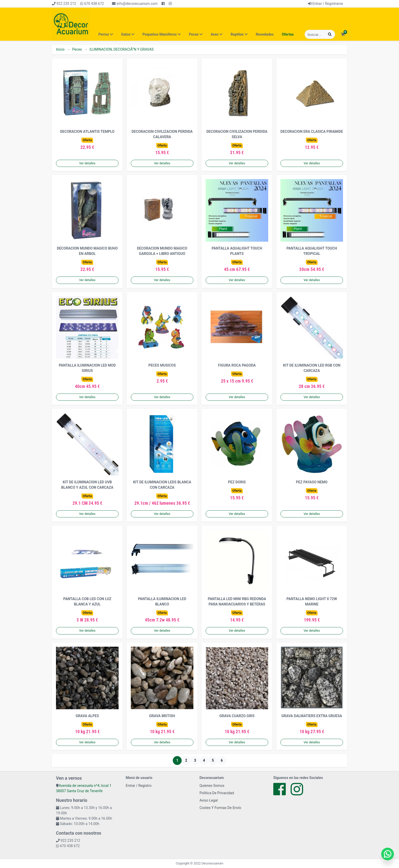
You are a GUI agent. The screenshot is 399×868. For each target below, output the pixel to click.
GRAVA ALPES (87, 716)
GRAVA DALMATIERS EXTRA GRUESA (312, 716)
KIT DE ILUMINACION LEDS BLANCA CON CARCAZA (162, 485)
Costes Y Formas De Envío (220, 808)
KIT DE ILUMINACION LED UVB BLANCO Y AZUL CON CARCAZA (87, 485)
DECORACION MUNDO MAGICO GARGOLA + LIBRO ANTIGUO (162, 251)
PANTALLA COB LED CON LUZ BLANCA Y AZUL (87, 602)
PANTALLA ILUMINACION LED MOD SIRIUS (87, 368)
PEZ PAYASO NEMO (312, 482)
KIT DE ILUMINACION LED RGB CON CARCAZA (312, 368)
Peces (77, 49)
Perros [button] (106, 34)
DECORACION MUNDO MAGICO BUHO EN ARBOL (87, 251)
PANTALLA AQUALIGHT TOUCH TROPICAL (312, 251)
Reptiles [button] (239, 34)
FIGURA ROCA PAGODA (237, 365)
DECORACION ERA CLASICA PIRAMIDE (312, 132)
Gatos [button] (128, 34)
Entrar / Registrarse (325, 4)
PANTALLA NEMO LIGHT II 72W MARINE (312, 602)
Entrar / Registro (139, 786)
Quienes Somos (212, 786)
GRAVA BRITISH (162, 716)
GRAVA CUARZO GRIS (237, 716)
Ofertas (288, 34)
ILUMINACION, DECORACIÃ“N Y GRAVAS (122, 49)
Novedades (265, 34)
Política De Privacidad (217, 793)
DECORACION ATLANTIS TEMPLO (87, 132)
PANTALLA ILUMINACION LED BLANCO (162, 602)
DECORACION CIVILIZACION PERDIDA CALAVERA (162, 134)
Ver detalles (87, 163)
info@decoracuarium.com (135, 4)
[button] (343, 34)
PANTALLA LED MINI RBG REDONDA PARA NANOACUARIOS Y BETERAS (237, 602)
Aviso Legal (209, 800)
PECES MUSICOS (162, 365)
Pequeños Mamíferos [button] (162, 34)
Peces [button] (196, 34)
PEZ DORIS (237, 482)
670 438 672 (92, 4)
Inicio (60, 49)
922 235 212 (64, 4)
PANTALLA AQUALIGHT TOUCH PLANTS (237, 251)
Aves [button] (217, 34)
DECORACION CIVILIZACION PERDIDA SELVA (237, 134)
